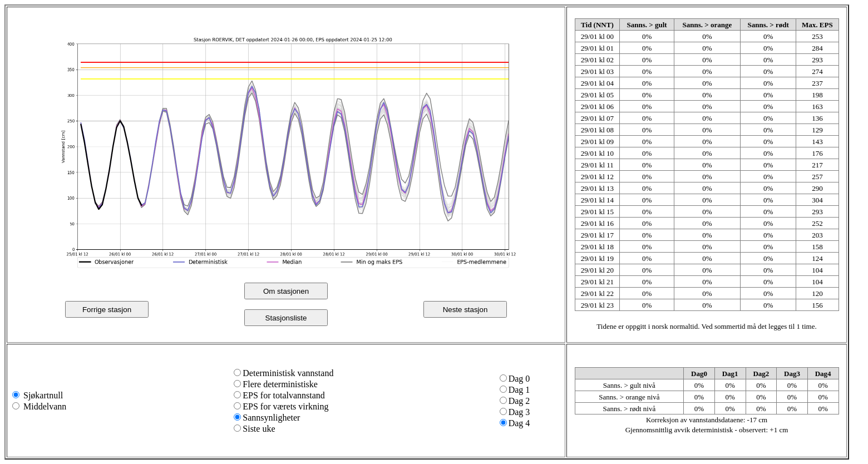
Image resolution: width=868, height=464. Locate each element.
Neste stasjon (465, 310)
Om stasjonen (286, 291)
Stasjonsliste (286, 318)
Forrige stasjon (107, 310)
